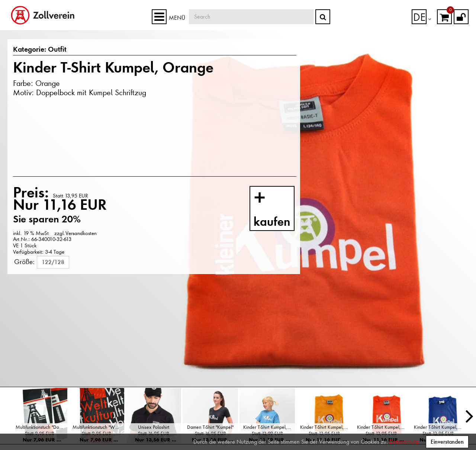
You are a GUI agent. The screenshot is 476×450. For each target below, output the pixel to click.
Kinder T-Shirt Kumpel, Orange (383, 427)
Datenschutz (404, 442)
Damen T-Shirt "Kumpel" (210, 427)
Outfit (53, 50)
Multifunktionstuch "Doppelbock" (41, 427)
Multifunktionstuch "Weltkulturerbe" (98, 427)
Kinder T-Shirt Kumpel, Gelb (326, 427)
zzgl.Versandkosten (75, 233)
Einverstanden (447, 442)
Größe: (24, 261)
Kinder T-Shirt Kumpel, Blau (440, 427)
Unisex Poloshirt (154, 427)
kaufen (279, 210)
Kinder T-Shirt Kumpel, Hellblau (269, 427)
